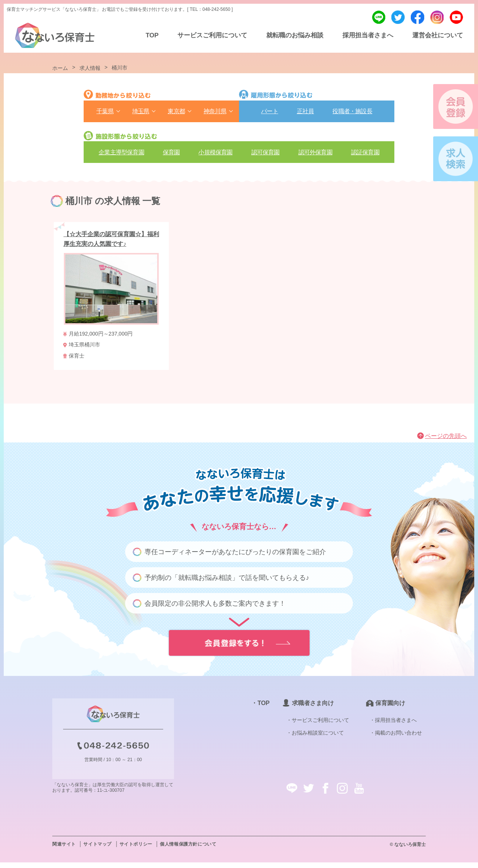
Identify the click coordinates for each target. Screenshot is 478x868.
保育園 (171, 155)
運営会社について (438, 35)
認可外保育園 (315, 155)
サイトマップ (97, 850)
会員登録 (456, 106)
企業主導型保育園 (121, 155)
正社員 (305, 113)
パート (270, 113)
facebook (418, 17)
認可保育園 (266, 155)
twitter (398, 17)
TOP (152, 35)
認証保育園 (365, 155)
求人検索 (456, 159)
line (379, 17)
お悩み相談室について (318, 738)
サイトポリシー (136, 850)
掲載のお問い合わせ (398, 738)
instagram (437, 17)
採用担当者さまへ (368, 35)
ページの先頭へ (446, 441)
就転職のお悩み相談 (295, 35)
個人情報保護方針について (188, 850)
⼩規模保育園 (215, 155)
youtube (456, 17)
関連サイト (64, 850)
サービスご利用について (212, 35)
